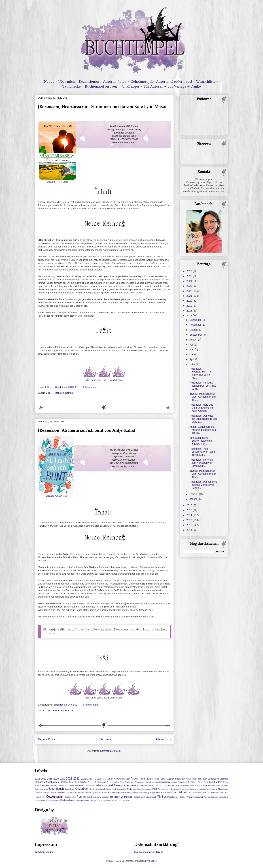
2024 (190, 281)
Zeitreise (125, 800)
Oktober (194, 330)
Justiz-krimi (69, 789)
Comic (158, 782)
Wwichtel (117, 800)
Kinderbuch (82, 789)
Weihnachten (67, 800)
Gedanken (89, 786)
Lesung (214, 789)
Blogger (152, 861)
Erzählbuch (209, 782)
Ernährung (193, 782)
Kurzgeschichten (178, 789)
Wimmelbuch (107, 800)
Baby (195, 779)
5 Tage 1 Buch (94, 779)
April (192, 359)
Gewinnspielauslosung (142, 785)
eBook (174, 782)
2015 (190, 510)
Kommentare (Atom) (111, 751)
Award (189, 779)
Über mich (66, 82)
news (169, 793)
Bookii (72, 782)
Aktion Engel (146, 779)
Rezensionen (89, 82)
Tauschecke (71, 86)
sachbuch (91, 797)
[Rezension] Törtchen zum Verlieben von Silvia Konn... (201, 463)
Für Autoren (154, 86)
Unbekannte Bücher (177, 797)
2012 (190, 525)
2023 (190, 286)
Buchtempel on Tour (101, 86)
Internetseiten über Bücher (216, 785)
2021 (190, 296)
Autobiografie (160, 779)
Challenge (129, 782)
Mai (192, 354)
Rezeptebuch (70, 797)
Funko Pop (63, 786)
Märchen (46, 793)
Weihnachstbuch (53, 800)
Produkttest (222, 792)
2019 (190, 306)
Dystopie (166, 782)
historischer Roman (173, 785)
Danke (196, 86)
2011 (190, 530)
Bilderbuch (213, 779)
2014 (190, 515)
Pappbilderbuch (182, 792)
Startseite (105, 739)
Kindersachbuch (98, 789)
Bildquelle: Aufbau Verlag (56, 496)
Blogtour (64, 782)
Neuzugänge (148, 792)
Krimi (154, 789)
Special (137, 797)
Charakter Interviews (145, 782)
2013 (190, 520)
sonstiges (115, 797)
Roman (69, 393)
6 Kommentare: (91, 387)
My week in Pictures (101, 792)
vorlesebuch (213, 797)
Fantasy (218, 782)
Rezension (58, 393)
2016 (190, 505)
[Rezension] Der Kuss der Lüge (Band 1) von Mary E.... (203, 419)
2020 (190, 301)
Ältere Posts (163, 739)
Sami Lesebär (103, 797)
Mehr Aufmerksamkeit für (64, 792)
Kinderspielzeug (134, 789)
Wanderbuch (40, 800)
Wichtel (97, 800)
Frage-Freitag (49, 785)
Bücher (91, 782)
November (196, 325)
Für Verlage (177, 86)
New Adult (161, 792)
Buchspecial (100, 782)
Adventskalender (122, 779)
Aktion (134, 779)
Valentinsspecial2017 (197, 797)
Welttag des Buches (84, 800)
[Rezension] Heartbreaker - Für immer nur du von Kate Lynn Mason (103, 107)
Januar (194, 499)
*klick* (132, 142)
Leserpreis (195, 789)
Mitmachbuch (84, 792)
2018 (190, 311)
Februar (194, 494)
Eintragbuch (182, 782)
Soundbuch (127, 797)
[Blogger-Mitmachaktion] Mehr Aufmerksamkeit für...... (202, 397)
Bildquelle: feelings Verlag (58, 182)
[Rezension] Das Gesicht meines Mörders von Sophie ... (203, 485)
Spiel (143, 797)
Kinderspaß (111, 789)
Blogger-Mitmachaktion (47, 782)
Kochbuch (147, 789)
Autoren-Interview (175, 779)
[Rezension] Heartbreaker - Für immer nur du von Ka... (201, 373)
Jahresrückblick (41, 789)
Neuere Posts (46, 739)
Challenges (131, 86)
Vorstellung (224, 797)
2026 (190, 271)
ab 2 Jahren (108, 779)
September (196, 335)
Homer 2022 (189, 786)
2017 (49, 393)
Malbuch (38, 793)
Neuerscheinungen (133, 793)
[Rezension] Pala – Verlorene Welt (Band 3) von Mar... (202, 452)
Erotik (200, 782)
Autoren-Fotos (115, 82)
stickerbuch (151, 797)
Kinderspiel (121, 789)
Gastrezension (77, 785)
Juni (192, 350)
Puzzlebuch (40, 797)
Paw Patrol (198, 793)
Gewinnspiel (122, 785)
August (194, 340)
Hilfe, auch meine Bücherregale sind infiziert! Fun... (200, 441)
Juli (192, 345)
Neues (49, 82)
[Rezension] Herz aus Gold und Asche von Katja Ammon (202, 408)
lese (188, 789)
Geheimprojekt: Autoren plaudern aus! (161, 82)
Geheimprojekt (104, 785)
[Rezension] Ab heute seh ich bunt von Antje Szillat (87, 430)
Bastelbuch (202, 779)
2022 (190, 291)
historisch (159, 786)
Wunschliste (206, 82)
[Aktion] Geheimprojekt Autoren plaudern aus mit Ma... (202, 430)
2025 (190, 276)
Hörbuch (198, 786)
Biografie (224, 779)
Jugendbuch (56, 789)
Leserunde (205, 789)
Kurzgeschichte (164, 789)
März (193, 364)
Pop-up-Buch (209, 792)
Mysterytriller (118, 792)
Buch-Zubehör (81, 782)
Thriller (162, 797)
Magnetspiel (223, 789)
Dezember (196, 320)
